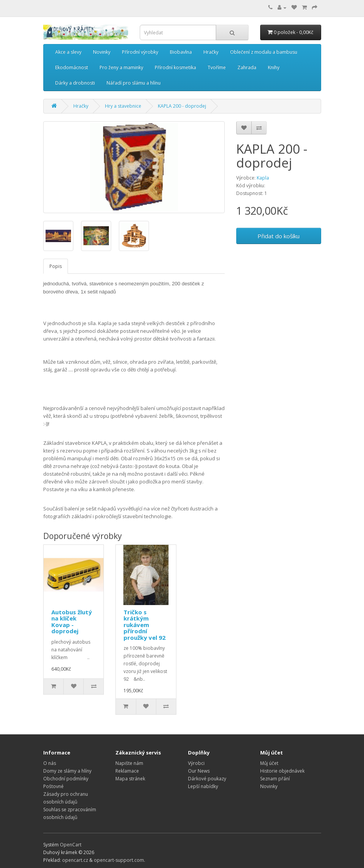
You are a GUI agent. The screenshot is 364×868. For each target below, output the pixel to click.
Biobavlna (181, 52)
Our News (199, 771)
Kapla (263, 178)
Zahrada (247, 67)
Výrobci (196, 763)
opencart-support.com (119, 860)
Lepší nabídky (203, 786)
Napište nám (129, 763)
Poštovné (53, 786)
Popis (56, 266)
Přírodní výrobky (140, 52)
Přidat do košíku (279, 236)
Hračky (211, 52)
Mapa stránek (130, 779)
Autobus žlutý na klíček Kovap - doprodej (72, 622)
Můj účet (269, 763)
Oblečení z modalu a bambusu (264, 52)
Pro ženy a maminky (121, 67)
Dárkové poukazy (207, 779)
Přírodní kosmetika (175, 67)
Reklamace (127, 771)
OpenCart (71, 845)
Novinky (102, 52)
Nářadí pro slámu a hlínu (134, 83)
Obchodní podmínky (66, 779)
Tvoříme (217, 67)
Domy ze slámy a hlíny (67, 771)
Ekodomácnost (72, 67)
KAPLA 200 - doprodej (182, 106)
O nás (50, 763)
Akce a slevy (68, 52)
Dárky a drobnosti (75, 83)
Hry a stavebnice (123, 106)
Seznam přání (275, 779)
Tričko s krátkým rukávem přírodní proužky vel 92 (145, 625)
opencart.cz (75, 860)
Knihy (274, 67)
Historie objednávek (282, 771)
